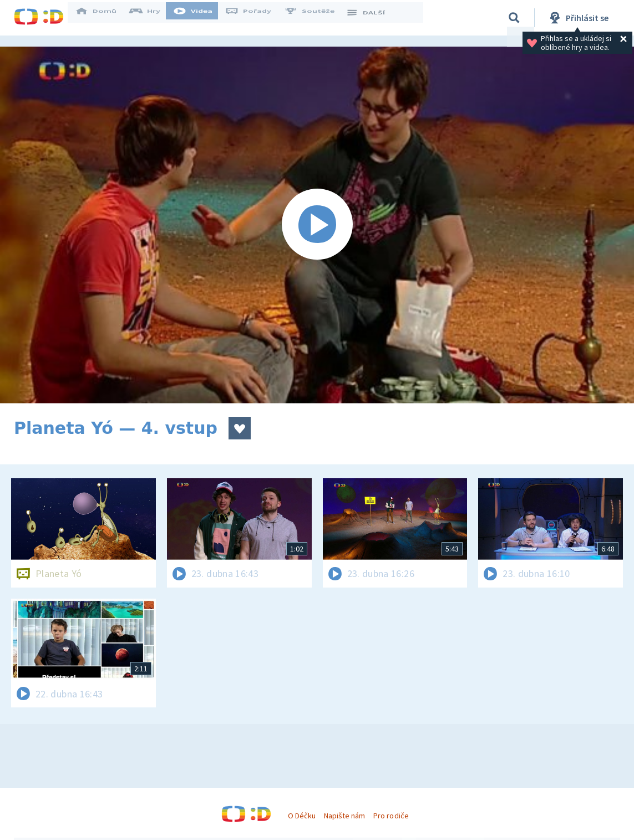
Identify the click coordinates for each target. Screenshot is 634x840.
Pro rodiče (391, 816)
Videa (200, 18)
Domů (103, 18)
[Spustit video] (317, 225)
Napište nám (344, 816)
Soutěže (317, 18)
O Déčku (302, 816)
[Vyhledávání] (514, 18)
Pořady (256, 18)
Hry (152, 18)
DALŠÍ (372, 18)
